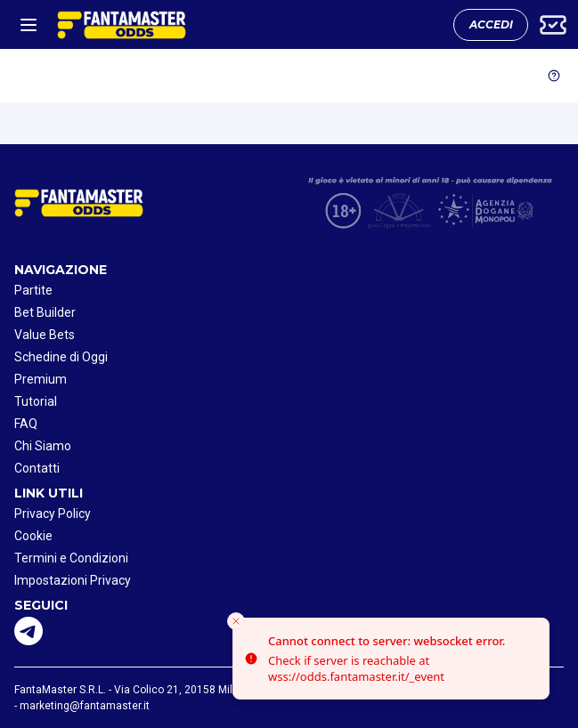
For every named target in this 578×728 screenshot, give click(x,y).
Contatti (37, 468)
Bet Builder (45, 312)
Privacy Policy (53, 514)
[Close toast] (236, 621)
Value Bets (45, 335)
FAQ (26, 424)
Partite (33, 290)
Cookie (33, 536)
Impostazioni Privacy (73, 580)
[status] (391, 659)
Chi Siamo (43, 446)
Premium (41, 379)
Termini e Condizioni (71, 558)
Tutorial (36, 401)
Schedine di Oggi (61, 357)
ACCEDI (491, 24)
